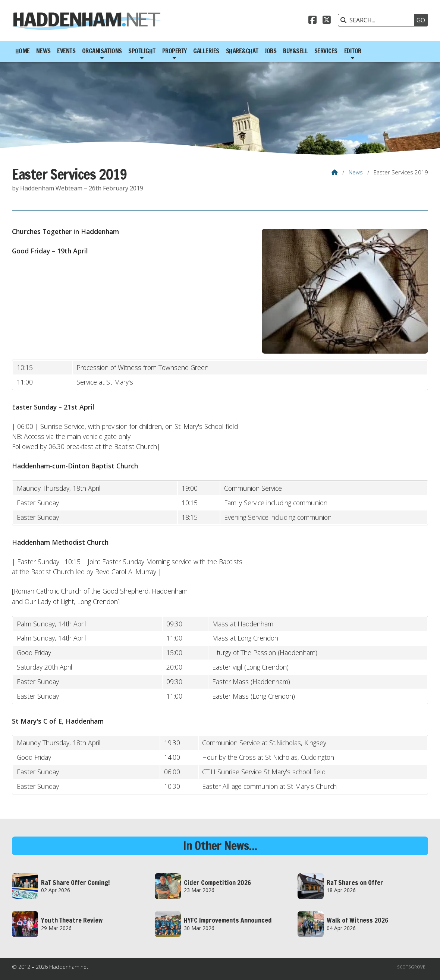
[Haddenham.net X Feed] (327, 21)
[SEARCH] (378, 20)
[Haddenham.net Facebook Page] (312, 21)
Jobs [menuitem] (271, 51)
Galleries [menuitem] (206, 51)
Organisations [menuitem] (102, 51)
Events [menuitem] (66, 51)
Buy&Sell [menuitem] (295, 51)
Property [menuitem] (175, 51)
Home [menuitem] (23, 51)
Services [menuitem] (326, 51)
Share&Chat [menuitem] (242, 51)
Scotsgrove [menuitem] (411, 967)
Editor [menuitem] (353, 51)
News (356, 172)
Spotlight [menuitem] (142, 51)
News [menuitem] (43, 51)
